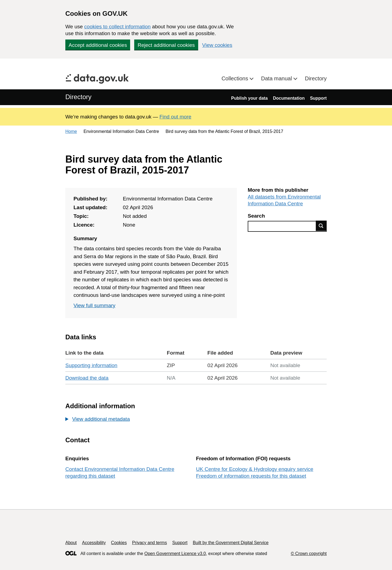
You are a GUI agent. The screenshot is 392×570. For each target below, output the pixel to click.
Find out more (175, 117)
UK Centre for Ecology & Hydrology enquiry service (255, 469)
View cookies (217, 45)
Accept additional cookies (98, 45)
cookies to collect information (117, 27)
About (71, 543)
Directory (316, 78)
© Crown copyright (309, 554)
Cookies (119, 543)
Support (318, 98)
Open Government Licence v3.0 (175, 554)
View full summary (94, 305)
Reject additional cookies (166, 45)
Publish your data (249, 98)
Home (71, 131)
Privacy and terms (149, 543)
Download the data (87, 378)
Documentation (289, 98)
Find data (321, 226)
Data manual (277, 78)
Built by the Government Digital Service (231, 543)
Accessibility (94, 543)
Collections (236, 78)
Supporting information (91, 365)
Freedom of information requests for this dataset (251, 476)
